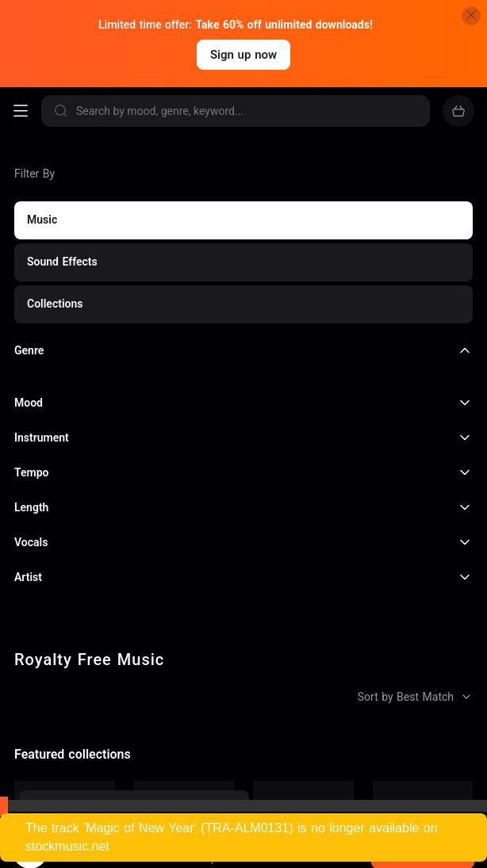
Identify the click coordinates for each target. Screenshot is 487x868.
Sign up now (243, 55)
